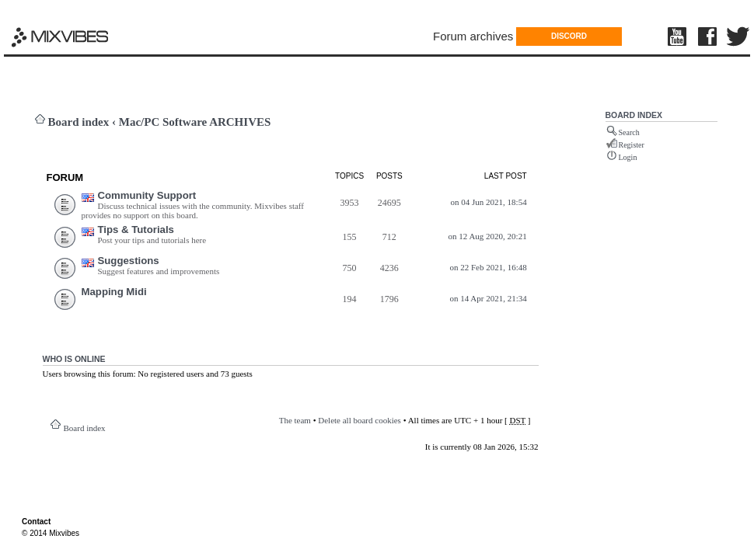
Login (628, 157)
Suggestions (129, 261)
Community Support (147, 195)
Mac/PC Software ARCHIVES (195, 122)
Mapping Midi (114, 292)
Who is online (74, 359)
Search (629, 132)
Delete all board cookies (360, 420)
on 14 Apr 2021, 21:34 (488, 298)
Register (632, 145)
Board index (79, 122)
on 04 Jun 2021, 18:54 (489, 202)
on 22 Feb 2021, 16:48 (488, 267)
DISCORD (569, 36)
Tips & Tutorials (136, 230)
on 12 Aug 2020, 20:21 (488, 236)
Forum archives (473, 36)
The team (295, 420)
